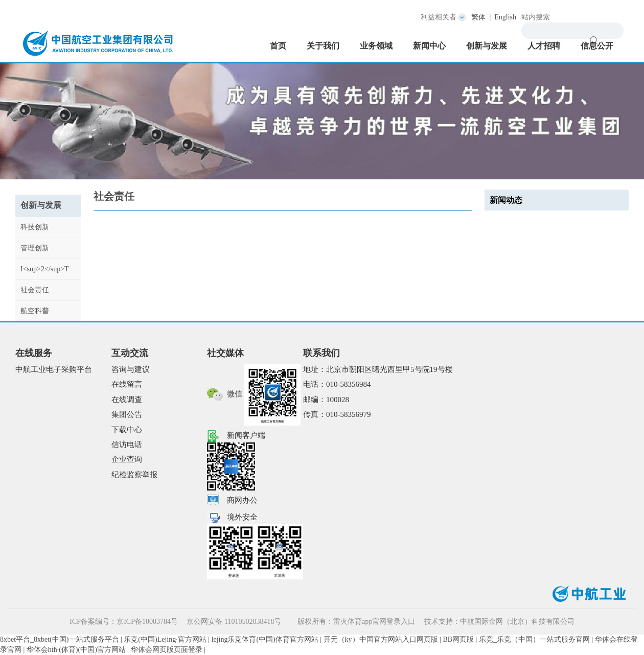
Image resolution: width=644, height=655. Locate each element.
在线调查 (127, 400)
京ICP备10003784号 (147, 622)
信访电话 (127, 445)
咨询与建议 (131, 369)
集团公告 (127, 414)
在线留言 (127, 384)
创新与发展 (487, 46)
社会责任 (35, 290)
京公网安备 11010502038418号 (235, 622)
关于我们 (323, 46)
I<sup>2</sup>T (45, 269)
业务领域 (376, 46)
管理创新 (35, 248)
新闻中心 (429, 46)
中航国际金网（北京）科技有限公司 (517, 622)
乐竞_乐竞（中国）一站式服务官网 (534, 639)
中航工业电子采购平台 (54, 369)
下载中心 (127, 430)
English (505, 17)
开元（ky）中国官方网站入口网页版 (381, 639)
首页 (278, 46)
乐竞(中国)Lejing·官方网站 (165, 639)
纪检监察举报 (134, 475)
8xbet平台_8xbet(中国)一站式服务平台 (60, 639)
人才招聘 (544, 46)
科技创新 (35, 227)
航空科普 (35, 311)
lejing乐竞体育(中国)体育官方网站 (265, 639)
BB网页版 (458, 639)
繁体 (478, 17)
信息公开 (597, 46)
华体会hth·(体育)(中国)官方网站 (76, 650)
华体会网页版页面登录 (167, 650)
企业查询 (127, 459)
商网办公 (242, 500)
